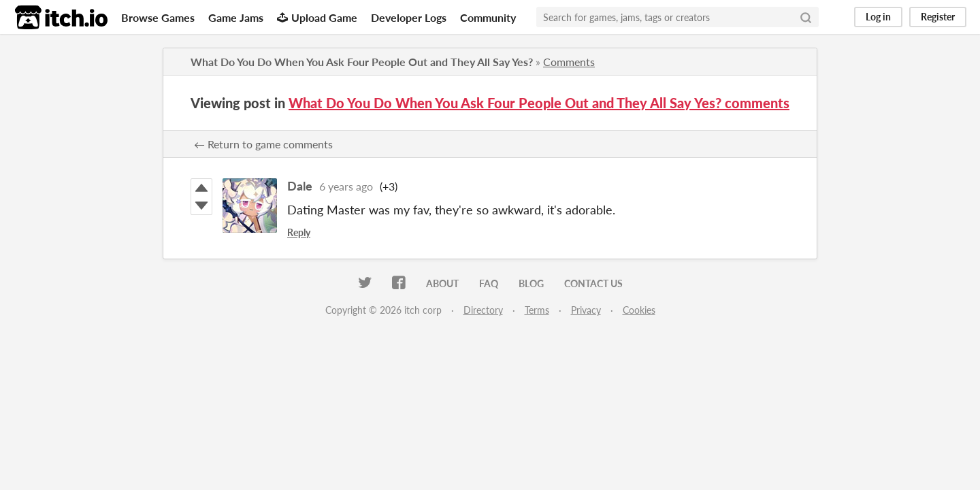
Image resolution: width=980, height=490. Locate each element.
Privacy (586, 310)
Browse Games (158, 17)
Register (938, 17)
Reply (299, 232)
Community (488, 17)
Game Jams (236, 17)
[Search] (806, 17)
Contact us (593, 283)
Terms (537, 310)
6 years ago (346, 186)
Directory (483, 310)
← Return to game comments (263, 144)
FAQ (489, 283)
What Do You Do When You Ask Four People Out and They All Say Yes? (362, 62)
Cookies (639, 310)
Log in (878, 17)
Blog (531, 283)
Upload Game (317, 17)
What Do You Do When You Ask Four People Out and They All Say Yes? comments (539, 103)
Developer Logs (409, 17)
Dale (300, 186)
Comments (569, 62)
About (442, 283)
